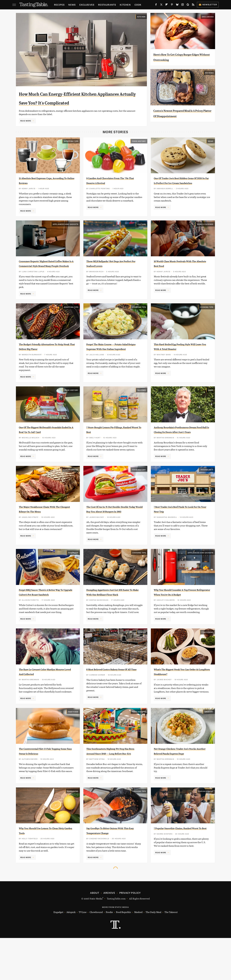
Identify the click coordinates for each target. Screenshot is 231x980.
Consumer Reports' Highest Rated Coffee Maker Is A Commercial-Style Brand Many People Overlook (46, 276)
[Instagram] (183, 5)
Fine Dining (208, 666)
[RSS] (193, 5)
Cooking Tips (139, 322)
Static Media (96, 941)
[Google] (188, 5)
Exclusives (87, 5)
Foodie (109, 954)
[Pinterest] (172, 5)
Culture (142, 234)
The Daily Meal (153, 954)
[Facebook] (156, 5)
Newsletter (208, 4)
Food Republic (124, 954)
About (95, 935)
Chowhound (96, 954)
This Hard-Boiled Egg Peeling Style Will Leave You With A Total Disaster (181, 364)
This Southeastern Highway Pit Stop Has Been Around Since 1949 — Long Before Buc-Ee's (113, 791)
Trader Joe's (207, 494)
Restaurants (107, 5)
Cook (138, 5)
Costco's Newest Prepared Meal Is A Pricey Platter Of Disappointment (182, 116)
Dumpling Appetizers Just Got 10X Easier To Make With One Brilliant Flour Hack (113, 623)
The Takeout (171, 954)
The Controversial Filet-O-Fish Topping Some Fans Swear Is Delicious (43, 791)
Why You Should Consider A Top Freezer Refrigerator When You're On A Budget (180, 623)
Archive (109, 935)
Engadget (58, 954)
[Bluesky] (177, 5)
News (72, 5)
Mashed (138, 954)
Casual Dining (71, 494)
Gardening (73, 833)
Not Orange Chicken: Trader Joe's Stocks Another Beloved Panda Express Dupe (180, 791)
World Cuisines (205, 234)
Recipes (59, 5)
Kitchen (125, 5)
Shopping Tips (71, 150)
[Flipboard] (167, 5)
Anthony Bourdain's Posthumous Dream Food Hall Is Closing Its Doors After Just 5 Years (180, 451)
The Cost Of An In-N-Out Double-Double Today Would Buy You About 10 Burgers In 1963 (114, 536)
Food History (139, 150)
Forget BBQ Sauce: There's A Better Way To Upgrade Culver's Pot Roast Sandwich (46, 623)
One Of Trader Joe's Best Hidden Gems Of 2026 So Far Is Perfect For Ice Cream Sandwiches (181, 192)
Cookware (73, 666)
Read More (26, 129)
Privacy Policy (130, 935)
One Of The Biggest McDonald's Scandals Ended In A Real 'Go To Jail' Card (44, 451)
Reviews (209, 73)
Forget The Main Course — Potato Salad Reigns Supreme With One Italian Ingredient (113, 364)
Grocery (209, 749)
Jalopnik (71, 954)
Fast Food (73, 582)
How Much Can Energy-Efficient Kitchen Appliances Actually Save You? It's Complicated (80, 102)
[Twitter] (161, 5)
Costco (142, 666)
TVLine (83, 954)
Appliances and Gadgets (66, 234)
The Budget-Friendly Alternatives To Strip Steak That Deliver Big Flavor (45, 364)
